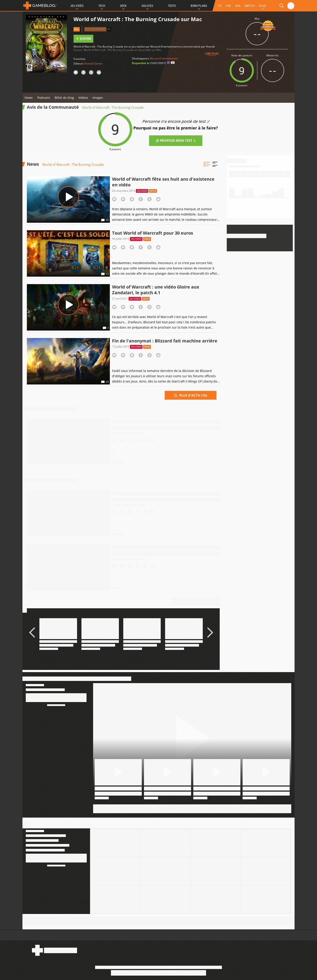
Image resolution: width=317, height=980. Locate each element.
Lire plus (212, 54)
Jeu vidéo (142, 191)
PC (220, 6)
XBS (238, 6)
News (29, 98)
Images (98, 98)
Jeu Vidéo (77, 6)
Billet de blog (64, 98)
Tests (172, 6)
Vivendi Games (93, 63)
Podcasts (44, 98)
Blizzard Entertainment (164, 58)
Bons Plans (199, 6)
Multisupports (95, 29)
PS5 (228, 6)
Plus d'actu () (191, 395)
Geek (123, 6)
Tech (102, 6)
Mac (77, 29)
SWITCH (250, 6)
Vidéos (83, 98)
